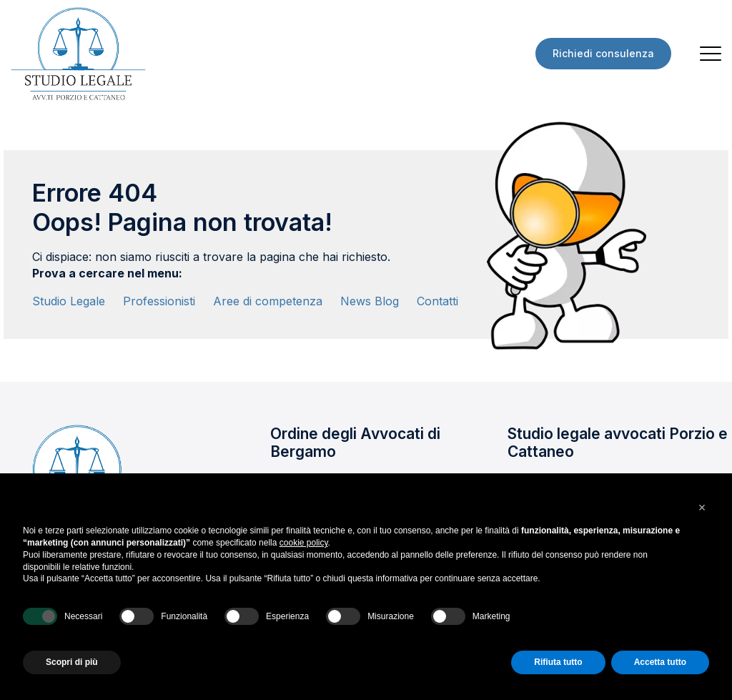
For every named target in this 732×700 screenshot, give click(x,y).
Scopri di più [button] (72, 662)
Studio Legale (69, 301)
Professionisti (159, 301)
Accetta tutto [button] (660, 662)
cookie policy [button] (304, 543)
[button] (702, 508)
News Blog (370, 301)
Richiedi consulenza (603, 53)
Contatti (437, 301)
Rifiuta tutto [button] (558, 662)
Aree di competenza (268, 301)
